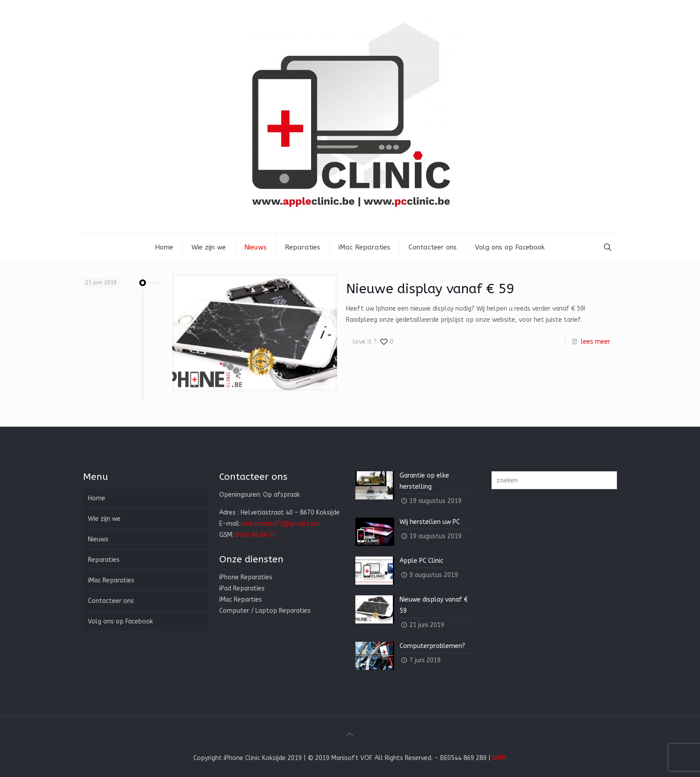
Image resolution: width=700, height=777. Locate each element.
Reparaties (104, 560)
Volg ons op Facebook (121, 621)
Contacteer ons (111, 601)
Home (97, 498)
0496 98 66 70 (256, 535)
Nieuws (98, 539)
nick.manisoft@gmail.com (281, 524)
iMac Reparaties (111, 580)
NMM (499, 758)
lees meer (596, 342)
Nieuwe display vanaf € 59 (430, 289)
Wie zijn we (104, 519)
